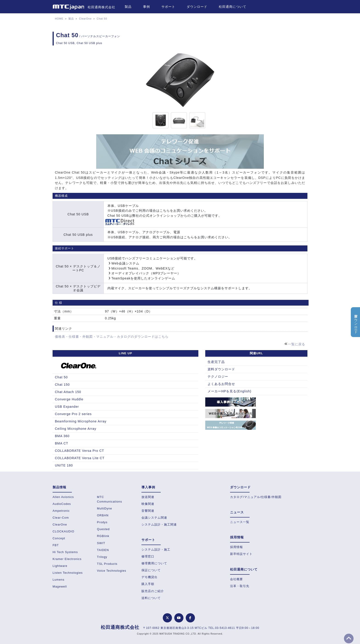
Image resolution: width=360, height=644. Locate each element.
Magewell (60, 586)
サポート (168, 7)
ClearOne (85, 19)
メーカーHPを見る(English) (229, 391)
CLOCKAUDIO (63, 531)
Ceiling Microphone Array (76, 429)
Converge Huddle (69, 399)
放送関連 (148, 497)
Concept (59, 538)
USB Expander (67, 407)
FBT (56, 545)
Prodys (102, 522)
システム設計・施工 (156, 550)
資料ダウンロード (221, 369)
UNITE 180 (64, 465)
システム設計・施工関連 (159, 524)
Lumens (59, 580)
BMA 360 (62, 436)
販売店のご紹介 (153, 591)
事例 (146, 7)
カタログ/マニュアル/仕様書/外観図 (256, 497)
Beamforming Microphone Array (81, 421)
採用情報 (236, 547)
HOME (59, 19)
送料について (151, 598)
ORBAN (103, 515)
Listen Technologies (68, 573)
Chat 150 (62, 385)
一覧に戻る (297, 344)
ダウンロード (197, 7)
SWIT (101, 543)
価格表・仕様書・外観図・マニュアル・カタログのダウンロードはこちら (112, 337)
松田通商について (233, 7)
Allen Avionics (63, 497)
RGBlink (103, 536)
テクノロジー (218, 377)
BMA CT (62, 443)
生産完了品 (216, 362)
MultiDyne (104, 508)
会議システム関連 (154, 518)
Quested (103, 529)
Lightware (60, 566)
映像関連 (148, 504)
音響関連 (148, 511)
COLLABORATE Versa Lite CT (80, 458)
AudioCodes (62, 504)
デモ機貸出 (149, 577)
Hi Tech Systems (65, 552)
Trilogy (102, 557)
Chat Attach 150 (68, 392)
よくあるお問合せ (221, 384)
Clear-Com (61, 518)
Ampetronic (61, 511)
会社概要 (236, 579)
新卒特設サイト (241, 554)
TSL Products (107, 564)
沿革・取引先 (240, 586)
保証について (151, 570)
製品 (128, 7)
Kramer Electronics (67, 559)
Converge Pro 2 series (73, 414)
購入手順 (148, 584)
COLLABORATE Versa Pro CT (79, 451)
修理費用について (154, 563)
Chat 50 (102, 19)
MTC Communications (109, 499)
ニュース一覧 (240, 522)
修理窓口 (148, 556)
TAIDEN (103, 550)
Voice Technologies (111, 571)
